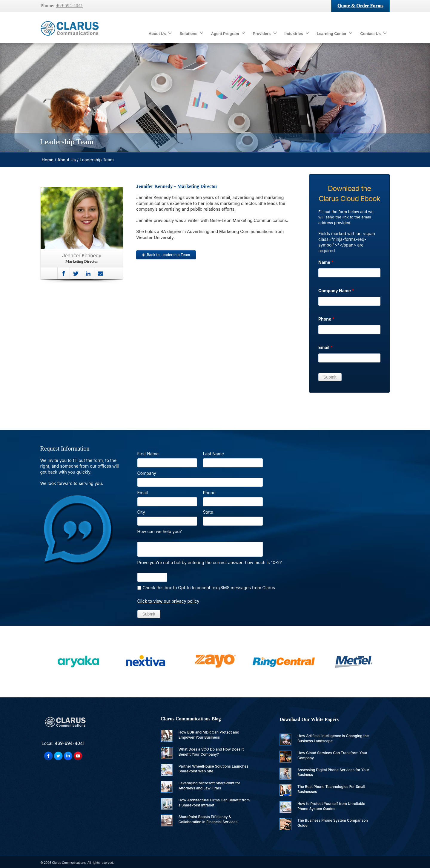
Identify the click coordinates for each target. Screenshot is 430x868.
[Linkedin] (88, 273)
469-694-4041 (69, 6)
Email (325, 347)
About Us (160, 33)
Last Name (214, 454)
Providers (265, 33)
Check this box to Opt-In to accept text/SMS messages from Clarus (209, 588)
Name (326, 262)
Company (147, 473)
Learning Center (335, 33)
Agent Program (228, 33)
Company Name (336, 291)
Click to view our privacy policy (168, 601)
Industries (297, 33)
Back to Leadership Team (166, 255)
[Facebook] (64, 273)
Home (48, 160)
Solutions (191, 33)
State (208, 512)
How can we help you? (160, 531)
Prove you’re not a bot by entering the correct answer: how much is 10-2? (210, 562)
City (141, 512)
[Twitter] (76, 273)
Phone (327, 319)
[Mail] (100, 273)
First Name (148, 454)
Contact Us (373, 33)
